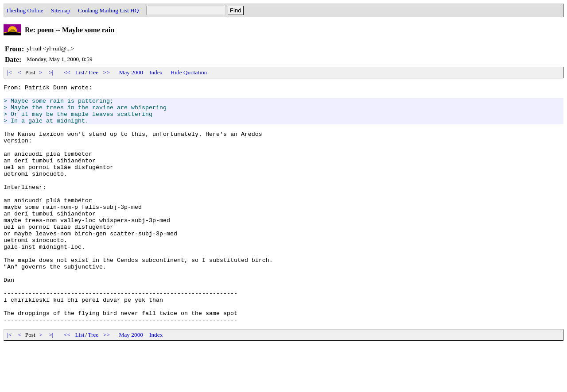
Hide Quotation (189, 72)
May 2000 (131, 72)
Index (156, 72)
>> (107, 72)
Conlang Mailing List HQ (108, 10)
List (80, 72)
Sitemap (61, 10)
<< (67, 72)
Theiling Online (25, 10)
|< (10, 72)
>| (51, 72)
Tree (93, 72)
